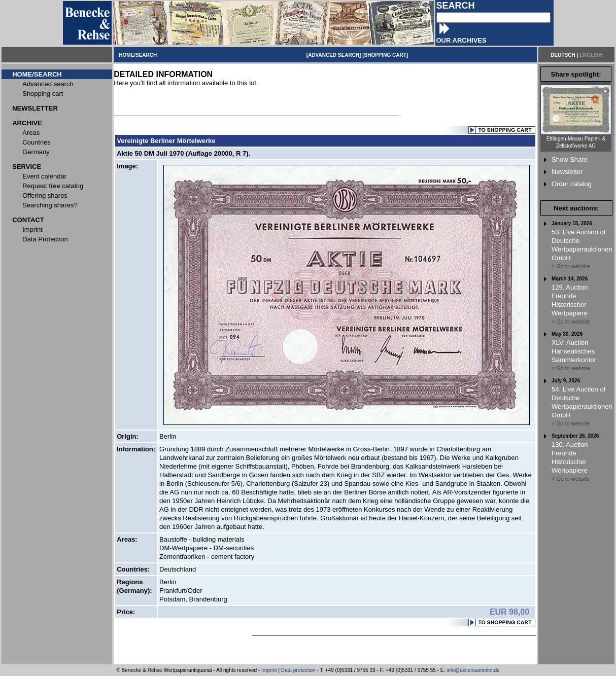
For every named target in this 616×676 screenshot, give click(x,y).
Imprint (269, 670)
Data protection (298, 670)
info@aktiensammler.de (473, 670)
